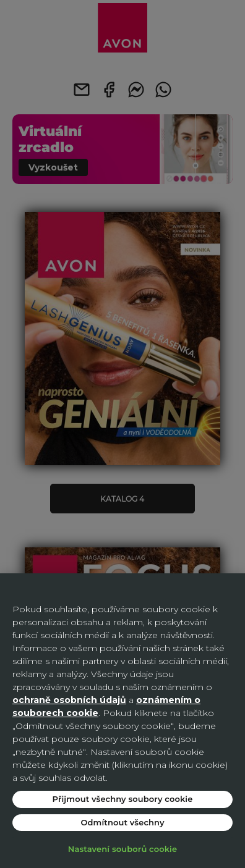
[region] (123, 721)
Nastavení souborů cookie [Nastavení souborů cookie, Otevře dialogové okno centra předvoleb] (123, 849)
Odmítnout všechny (122, 822)
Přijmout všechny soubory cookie (123, 799)
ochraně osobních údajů (69, 700)
